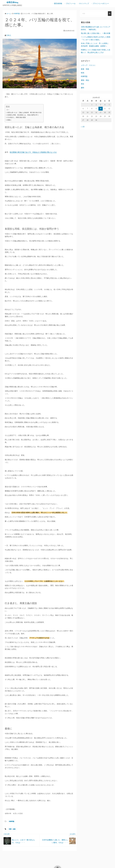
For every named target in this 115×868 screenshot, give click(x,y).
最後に (9, 120)
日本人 (9, 35)
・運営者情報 (57, 4)
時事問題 (12, 821)
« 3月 (83, 127)
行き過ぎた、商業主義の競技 (17, 117)
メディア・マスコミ (88, 65)
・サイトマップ (83, 4)
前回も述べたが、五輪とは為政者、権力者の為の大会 (24, 112)
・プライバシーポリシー (100, 4)
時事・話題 (12, 829)
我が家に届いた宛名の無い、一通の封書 (96, 33)
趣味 (83, 88)
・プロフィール (70, 4)
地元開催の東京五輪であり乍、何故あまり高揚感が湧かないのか (33, 152)
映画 (83, 73)
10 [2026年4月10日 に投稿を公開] (101, 109)
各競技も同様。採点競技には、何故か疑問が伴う (23, 115)
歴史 (83, 84)
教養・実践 (85, 69)
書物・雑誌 (85, 80)
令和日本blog (12, 2)
